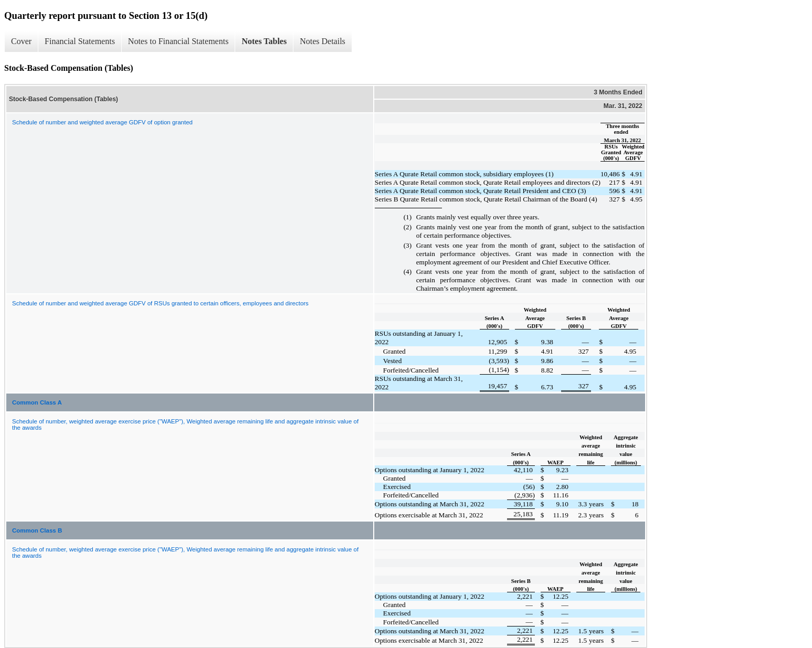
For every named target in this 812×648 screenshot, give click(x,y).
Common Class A (37, 402)
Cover (21, 41)
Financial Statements (80, 41)
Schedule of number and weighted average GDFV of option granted (102, 122)
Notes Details (323, 41)
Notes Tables (264, 41)
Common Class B (37, 530)
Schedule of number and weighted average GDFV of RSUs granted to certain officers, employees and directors (160, 303)
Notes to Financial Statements (178, 41)
